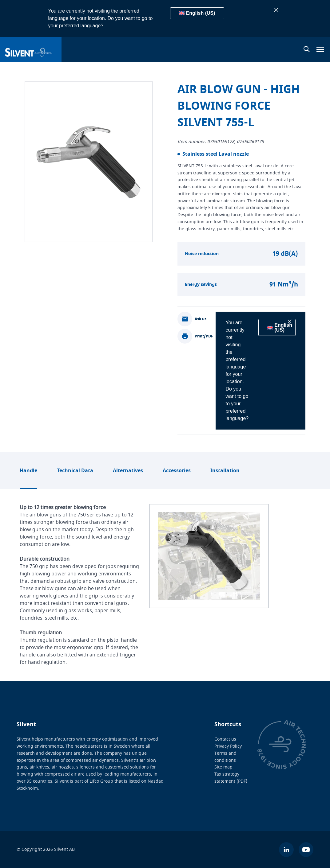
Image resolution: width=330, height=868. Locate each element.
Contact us (225, 739)
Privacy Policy (228, 746)
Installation (225, 471)
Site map (223, 767)
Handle (28, 471)
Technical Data (75, 471)
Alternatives (128, 471)
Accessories (177, 471)
